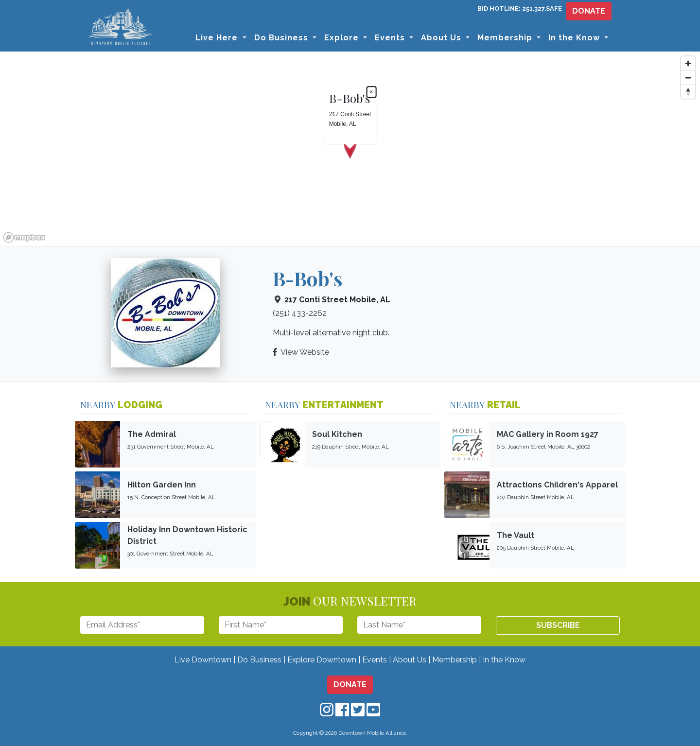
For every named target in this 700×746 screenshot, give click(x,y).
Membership (455, 660)
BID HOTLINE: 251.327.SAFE (520, 9)
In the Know (504, 660)
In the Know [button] (575, 38)
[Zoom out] (688, 78)
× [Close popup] (371, 92)
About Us (410, 660)
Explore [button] (343, 38)
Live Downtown (203, 660)
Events (375, 660)
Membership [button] (506, 38)
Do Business (259, 660)
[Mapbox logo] (24, 237)
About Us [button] (442, 38)
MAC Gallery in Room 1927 (548, 434)
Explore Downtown (322, 660)
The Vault (516, 535)
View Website (305, 352)
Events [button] (391, 38)
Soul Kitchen (337, 434)
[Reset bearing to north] (688, 92)
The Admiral (152, 434)
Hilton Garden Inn (162, 485)
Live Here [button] (218, 38)
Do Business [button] (282, 38)
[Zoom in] (688, 63)
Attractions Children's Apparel (557, 485)
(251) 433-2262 (300, 313)
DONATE (589, 11)
